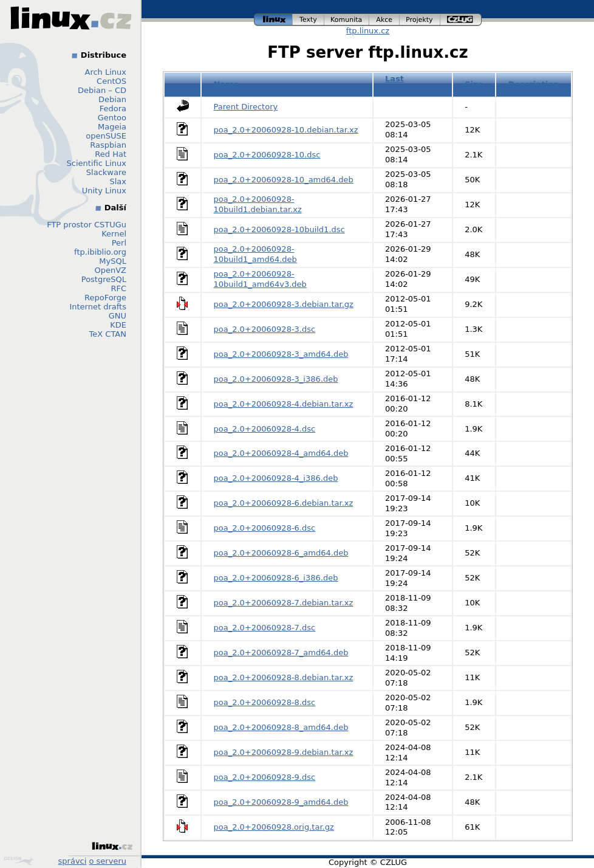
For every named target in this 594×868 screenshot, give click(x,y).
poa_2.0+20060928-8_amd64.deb (281, 727)
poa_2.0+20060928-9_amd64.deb (281, 802)
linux (273, 20)
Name (227, 84)
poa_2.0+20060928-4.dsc (265, 429)
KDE (118, 325)
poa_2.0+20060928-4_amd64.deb (281, 453)
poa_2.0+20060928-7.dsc (265, 628)
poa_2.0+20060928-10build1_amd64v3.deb (260, 279)
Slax (118, 181)
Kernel (114, 234)
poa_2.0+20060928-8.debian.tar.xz (284, 677)
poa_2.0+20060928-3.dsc (265, 329)
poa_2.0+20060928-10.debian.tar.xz (286, 130)
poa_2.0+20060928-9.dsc (265, 777)
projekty (420, 20)
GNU (118, 316)
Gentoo (112, 118)
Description (533, 84)
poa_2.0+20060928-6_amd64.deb (281, 553)
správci (73, 861)
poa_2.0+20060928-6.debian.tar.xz (284, 503)
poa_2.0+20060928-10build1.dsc (279, 229)
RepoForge (105, 298)
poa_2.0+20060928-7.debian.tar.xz (284, 603)
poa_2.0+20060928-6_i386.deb (276, 578)
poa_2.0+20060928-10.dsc (267, 155)
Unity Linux (104, 191)
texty (309, 20)
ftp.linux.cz (368, 31)
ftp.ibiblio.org (100, 252)
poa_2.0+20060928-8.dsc (265, 702)
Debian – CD (102, 90)
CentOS (111, 81)
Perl (119, 243)
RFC (118, 288)
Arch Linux (106, 72)
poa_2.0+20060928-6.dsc (265, 528)
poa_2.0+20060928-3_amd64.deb (281, 354)
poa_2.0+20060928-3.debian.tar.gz (284, 304)
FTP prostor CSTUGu (87, 225)
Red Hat (111, 154)
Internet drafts (98, 307)
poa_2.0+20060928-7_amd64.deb (281, 653)
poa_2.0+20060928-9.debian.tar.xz (284, 752)
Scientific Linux (97, 163)
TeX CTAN (108, 334)
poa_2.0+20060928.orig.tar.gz (274, 827)
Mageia (112, 127)
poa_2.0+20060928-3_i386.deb (276, 379)
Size (474, 84)
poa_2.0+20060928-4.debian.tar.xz (284, 404)
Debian (112, 99)
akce (384, 20)
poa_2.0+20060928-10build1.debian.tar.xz (258, 204)
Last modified (405, 84)
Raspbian (108, 145)
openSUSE (106, 136)
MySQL (113, 261)
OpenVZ (110, 270)
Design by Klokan (18, 861)
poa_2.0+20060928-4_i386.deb (276, 478)
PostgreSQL (104, 279)
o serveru (108, 861)
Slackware (106, 172)
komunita (347, 20)
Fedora (113, 108)
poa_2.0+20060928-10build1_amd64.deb (255, 254)
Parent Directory (246, 107)
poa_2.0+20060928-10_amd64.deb (284, 180)
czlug (461, 20)
